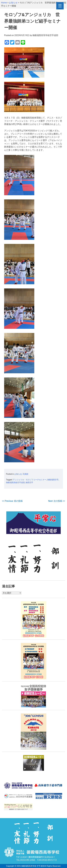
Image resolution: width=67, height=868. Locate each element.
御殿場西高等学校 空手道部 (33, 866)
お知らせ (18, 474)
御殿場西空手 (53, 480)
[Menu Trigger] (60, 6)
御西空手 (29, 482)
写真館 (25, 474)
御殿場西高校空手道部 (15, 482)
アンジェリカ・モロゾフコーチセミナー (30, 480)
